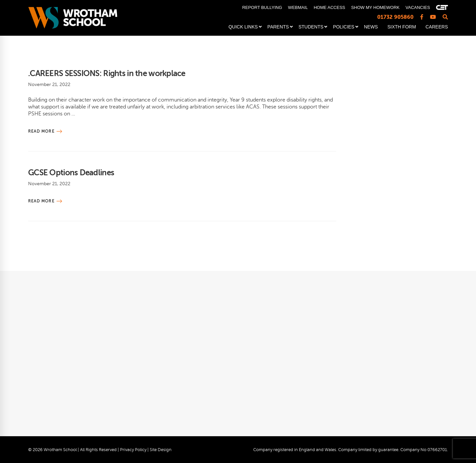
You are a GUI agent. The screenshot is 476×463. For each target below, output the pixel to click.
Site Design (161, 450)
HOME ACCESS (329, 7)
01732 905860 (395, 17)
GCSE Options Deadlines (71, 173)
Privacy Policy (133, 450)
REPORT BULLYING (262, 7)
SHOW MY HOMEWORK (375, 7)
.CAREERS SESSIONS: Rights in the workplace (107, 73)
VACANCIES (418, 7)
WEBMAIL (298, 7)
